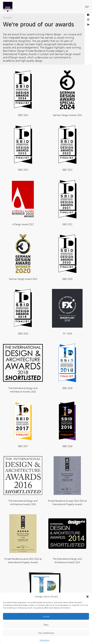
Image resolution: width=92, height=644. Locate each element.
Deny (46, 625)
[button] (88, 596)
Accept (46, 616)
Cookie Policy (45, 640)
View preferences (46, 633)
